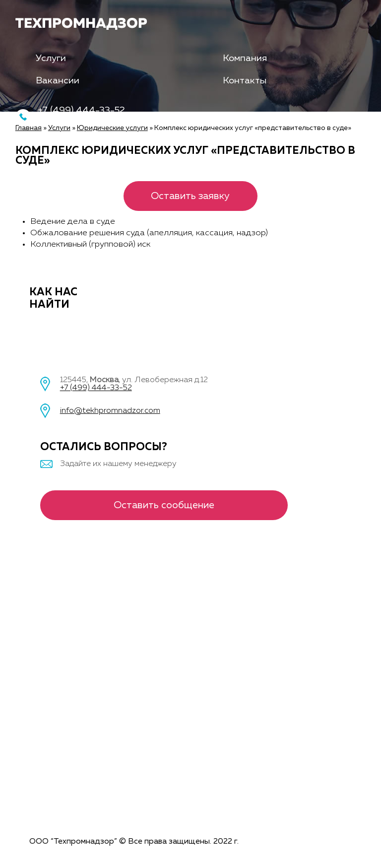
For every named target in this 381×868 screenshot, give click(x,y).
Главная (29, 128)
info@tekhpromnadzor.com (110, 411)
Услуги (51, 58)
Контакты (245, 81)
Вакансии (58, 81)
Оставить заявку (190, 196)
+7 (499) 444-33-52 (96, 388)
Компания (245, 58)
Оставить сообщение (164, 505)
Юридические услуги (112, 128)
